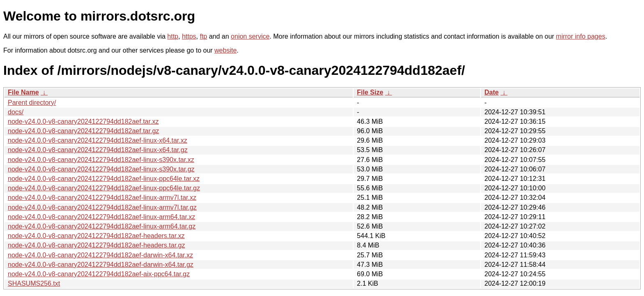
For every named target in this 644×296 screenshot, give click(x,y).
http (173, 36)
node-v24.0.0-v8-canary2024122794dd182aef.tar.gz (83, 131)
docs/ (16, 112)
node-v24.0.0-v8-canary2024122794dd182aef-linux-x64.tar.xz (98, 140)
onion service (250, 36)
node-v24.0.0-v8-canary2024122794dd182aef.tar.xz (83, 121)
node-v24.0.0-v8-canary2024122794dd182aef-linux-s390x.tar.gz (101, 169)
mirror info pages (581, 36)
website (225, 50)
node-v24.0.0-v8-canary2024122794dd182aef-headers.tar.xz (96, 236)
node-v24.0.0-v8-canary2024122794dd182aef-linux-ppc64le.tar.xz (104, 179)
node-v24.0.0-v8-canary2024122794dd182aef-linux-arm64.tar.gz (102, 226)
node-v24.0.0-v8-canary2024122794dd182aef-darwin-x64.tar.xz (100, 255)
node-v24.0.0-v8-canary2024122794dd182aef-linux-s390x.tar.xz (101, 160)
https (189, 36)
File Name (23, 92)
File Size (370, 92)
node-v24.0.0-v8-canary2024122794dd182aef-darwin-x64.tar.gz (101, 265)
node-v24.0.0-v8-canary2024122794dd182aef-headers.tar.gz (96, 245)
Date (491, 92)
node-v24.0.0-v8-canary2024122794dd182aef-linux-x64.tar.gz (98, 150)
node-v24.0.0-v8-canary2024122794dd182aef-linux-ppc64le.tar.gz (104, 188)
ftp (203, 36)
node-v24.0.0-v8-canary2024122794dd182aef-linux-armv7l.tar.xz (102, 198)
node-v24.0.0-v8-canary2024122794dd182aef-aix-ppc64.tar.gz (99, 274)
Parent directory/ (32, 103)
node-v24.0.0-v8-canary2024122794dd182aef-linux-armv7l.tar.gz (102, 207)
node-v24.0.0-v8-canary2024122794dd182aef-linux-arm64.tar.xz (101, 217)
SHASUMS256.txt (34, 283)
